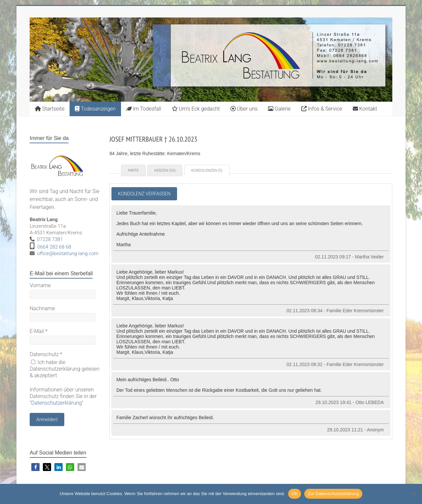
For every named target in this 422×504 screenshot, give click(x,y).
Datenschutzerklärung (57, 403)
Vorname (40, 285)
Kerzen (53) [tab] (165, 170)
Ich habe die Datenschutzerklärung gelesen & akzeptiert (65, 369)
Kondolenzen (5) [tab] (207, 170)
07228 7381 (50, 239)
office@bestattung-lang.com (68, 253)
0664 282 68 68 (54, 247)
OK (295, 494)
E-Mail (39, 331)
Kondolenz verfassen (144, 194)
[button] (35, 467)
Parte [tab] (133, 170)
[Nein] (414, 494)
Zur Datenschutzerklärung (333, 494)
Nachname (42, 308)
